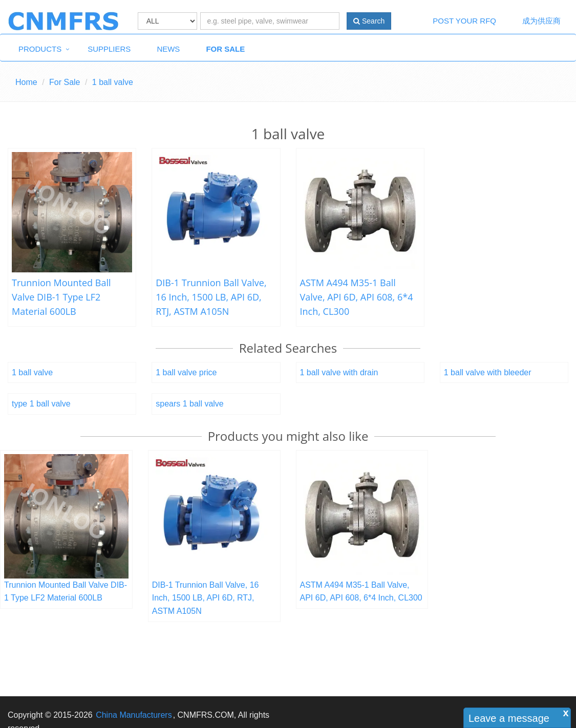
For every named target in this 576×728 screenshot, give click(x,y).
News (168, 49)
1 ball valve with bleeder (488, 372)
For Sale (225, 49)
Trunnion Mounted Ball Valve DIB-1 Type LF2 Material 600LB (61, 297)
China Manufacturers (134, 715)
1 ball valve (32, 372)
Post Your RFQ (464, 21)
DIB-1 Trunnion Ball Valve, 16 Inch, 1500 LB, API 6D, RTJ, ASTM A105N (211, 297)
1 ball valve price (186, 372)
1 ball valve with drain (339, 372)
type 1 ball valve (41, 404)
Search (369, 21)
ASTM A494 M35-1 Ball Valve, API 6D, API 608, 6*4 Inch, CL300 (357, 297)
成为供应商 (541, 21)
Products (40, 49)
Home (26, 82)
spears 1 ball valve (190, 404)
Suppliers (109, 49)
